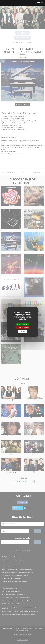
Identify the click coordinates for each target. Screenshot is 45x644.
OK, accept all (22, 324)
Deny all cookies (22, 328)
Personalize (22, 331)
